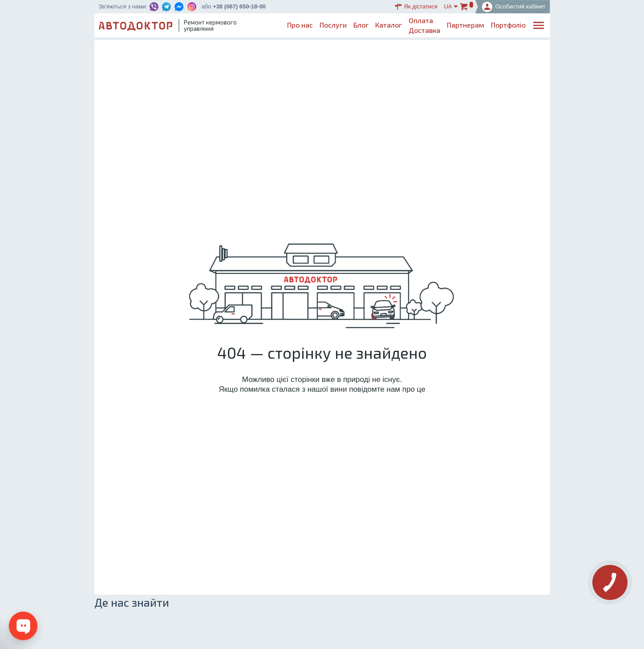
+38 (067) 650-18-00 (239, 6)
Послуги (333, 25)
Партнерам (466, 25)
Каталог (389, 25)
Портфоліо (508, 25)
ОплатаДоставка (424, 25)
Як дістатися (416, 7)
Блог (361, 25)
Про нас (300, 25)
